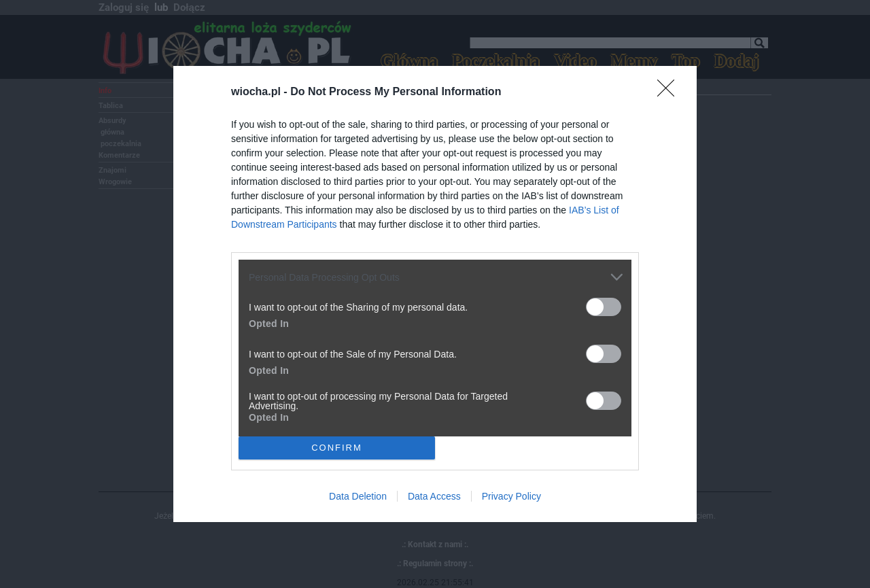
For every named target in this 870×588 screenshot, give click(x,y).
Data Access (434, 496)
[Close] (670, 92)
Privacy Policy (511, 496)
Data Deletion (358, 496)
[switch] (604, 307)
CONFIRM (337, 447)
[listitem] (435, 277)
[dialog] (435, 294)
